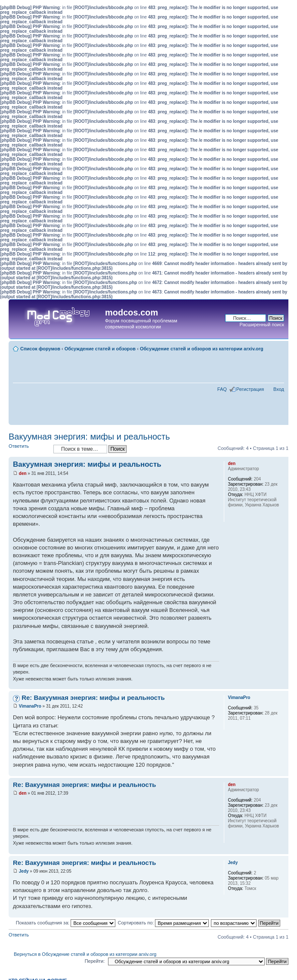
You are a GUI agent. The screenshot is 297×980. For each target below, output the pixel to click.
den (23, 473)
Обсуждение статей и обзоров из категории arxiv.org (202, 349)
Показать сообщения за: (66, 923)
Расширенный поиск (262, 325)
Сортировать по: (163, 923)
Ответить (29, 449)
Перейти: (95, 961)
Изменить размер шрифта (278, 347)
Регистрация (250, 389)
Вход (279, 389)
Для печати (279, 355)
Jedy (24, 871)
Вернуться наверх (282, 685)
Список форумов (40, 349)
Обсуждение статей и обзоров (100, 349)
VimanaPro (30, 706)
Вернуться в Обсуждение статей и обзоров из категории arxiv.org (85, 954)
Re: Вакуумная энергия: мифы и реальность (93, 698)
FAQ (222, 389)
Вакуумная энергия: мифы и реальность (89, 437)
